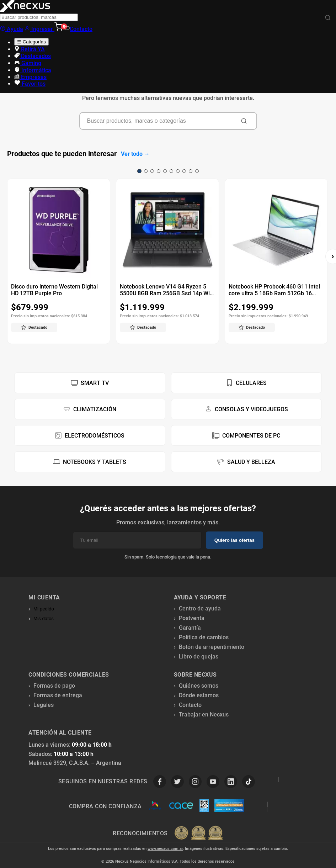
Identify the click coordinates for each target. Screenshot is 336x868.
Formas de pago (54, 686)
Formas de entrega (58, 695)
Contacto (78, 29)
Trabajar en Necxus (204, 714)
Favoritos (30, 84)
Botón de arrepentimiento (212, 647)
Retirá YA (30, 49)
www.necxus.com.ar (165, 849)
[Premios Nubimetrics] (198, 833)
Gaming (28, 63)
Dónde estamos (199, 695)
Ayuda (12, 29)
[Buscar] (328, 18)
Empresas (30, 77)
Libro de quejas (199, 657)
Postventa (192, 618)
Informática (33, 70)
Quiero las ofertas (234, 540)
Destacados (33, 56)
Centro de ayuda (200, 608)
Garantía (190, 628)
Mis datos (44, 618)
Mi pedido (44, 609)
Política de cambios (204, 637)
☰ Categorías (31, 42)
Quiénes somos (199, 686)
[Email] (137, 540)
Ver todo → (135, 154)
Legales (44, 705)
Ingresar (39, 29)
